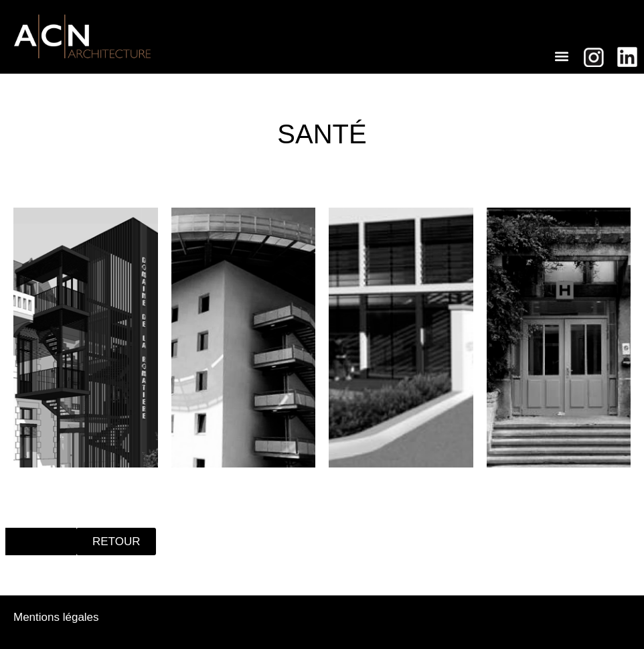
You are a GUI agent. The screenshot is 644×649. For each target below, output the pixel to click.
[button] (562, 56)
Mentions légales (56, 617)
